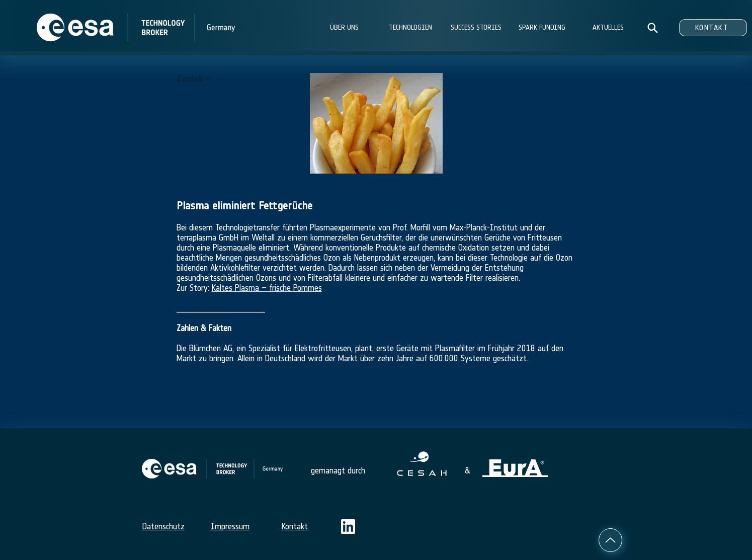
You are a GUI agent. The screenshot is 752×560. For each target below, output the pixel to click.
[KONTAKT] (713, 28)
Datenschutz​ (163, 526)
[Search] (653, 28)
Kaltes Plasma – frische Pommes (267, 288)
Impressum (230, 526)
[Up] (610, 540)
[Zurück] (195, 78)
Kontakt (295, 526)
